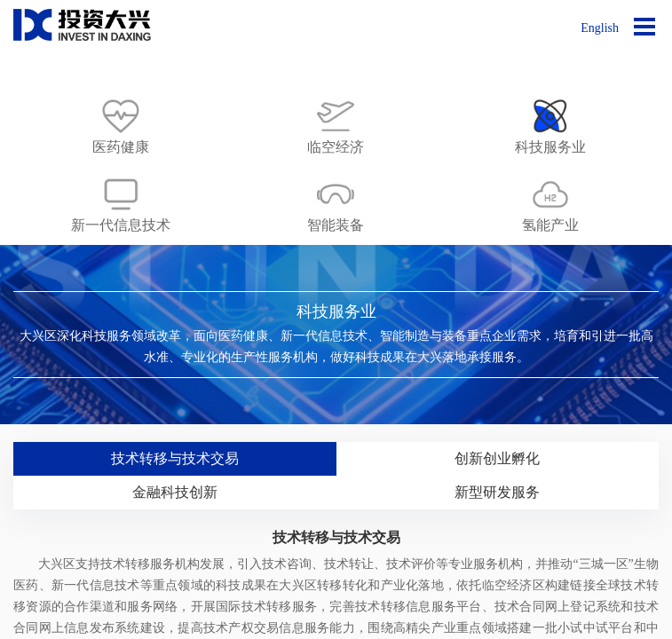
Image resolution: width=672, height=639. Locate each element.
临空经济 (336, 147)
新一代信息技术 (121, 225)
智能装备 (336, 225)
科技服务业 (550, 147)
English (600, 28)
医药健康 (121, 147)
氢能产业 (550, 225)
